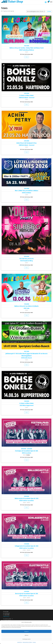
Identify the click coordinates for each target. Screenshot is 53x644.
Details (27, 57)
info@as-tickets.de (6, 616)
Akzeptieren (27, 637)
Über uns (5, 624)
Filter (49, 11)
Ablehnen (27, 641)
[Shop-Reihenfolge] (36, 11)
